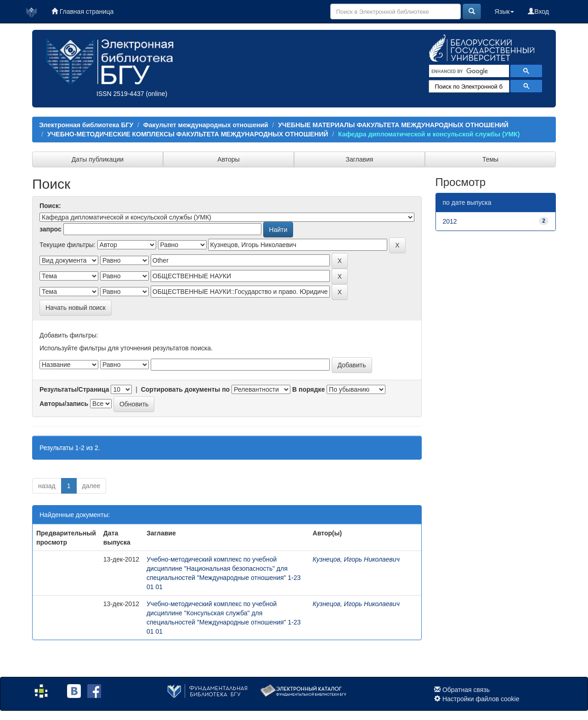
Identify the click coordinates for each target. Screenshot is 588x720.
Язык (505, 11)
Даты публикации (98, 159)
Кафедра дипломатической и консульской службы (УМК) (429, 134)
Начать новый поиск (76, 308)
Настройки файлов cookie (481, 699)
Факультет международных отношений (206, 125)
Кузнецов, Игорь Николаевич (356, 559)
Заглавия (360, 159)
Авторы (228, 159)
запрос (51, 229)
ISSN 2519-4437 (120, 94)
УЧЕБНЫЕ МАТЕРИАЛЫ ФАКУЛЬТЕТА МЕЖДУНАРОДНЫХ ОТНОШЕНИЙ (393, 125)
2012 (450, 221)
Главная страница (82, 11)
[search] (468, 71)
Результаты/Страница (74, 389)
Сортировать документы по (186, 389)
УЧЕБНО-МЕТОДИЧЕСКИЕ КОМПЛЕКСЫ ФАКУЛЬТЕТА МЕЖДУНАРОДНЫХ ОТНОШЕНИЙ (188, 134)
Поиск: (50, 206)
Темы (490, 159)
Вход (538, 11)
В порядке (308, 389)
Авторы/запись (64, 404)
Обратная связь (466, 690)
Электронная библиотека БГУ (86, 125)
